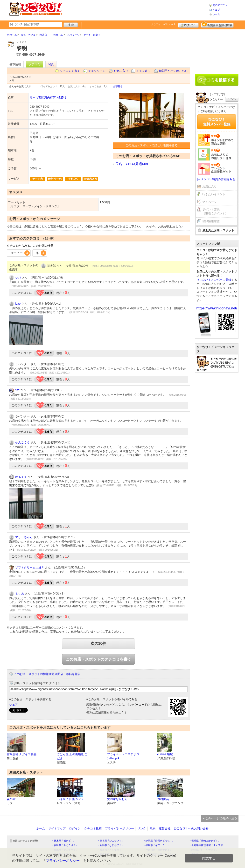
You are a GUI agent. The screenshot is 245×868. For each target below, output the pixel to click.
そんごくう (22, 442)
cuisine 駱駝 (165, 754)
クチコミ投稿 (93, 828)
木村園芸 (163, 799)
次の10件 (98, 644)
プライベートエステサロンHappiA (123, 756)
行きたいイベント (214, 194)
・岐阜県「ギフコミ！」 (156, 845)
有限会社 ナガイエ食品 (22, 754)
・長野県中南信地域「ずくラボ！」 (208, 845)
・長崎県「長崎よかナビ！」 (205, 841)
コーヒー (20, 253)
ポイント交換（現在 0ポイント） (215, 211)
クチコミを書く (70, 71)
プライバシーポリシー (119, 828)
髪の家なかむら (117, 799)
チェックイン (97, 71)
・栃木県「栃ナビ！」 (63, 841)
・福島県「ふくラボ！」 (65, 845)
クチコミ (35, 64)
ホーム (216, 14)
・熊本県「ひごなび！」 (111, 841)
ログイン (188, 25)
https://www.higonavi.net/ (217, 308)
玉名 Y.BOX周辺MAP (132, 164)
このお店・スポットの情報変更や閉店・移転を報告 (47, 674)
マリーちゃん (24, 537)
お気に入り (121, 71)
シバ (18, 278)
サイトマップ (57, 828)
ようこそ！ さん (164, 24)
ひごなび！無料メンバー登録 (217, 122)
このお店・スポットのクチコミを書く (98, 659)
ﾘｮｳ (17, 390)
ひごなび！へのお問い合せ (191, 828)
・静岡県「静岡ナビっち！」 (159, 841)
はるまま (21, 477)
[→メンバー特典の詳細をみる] (217, 179)
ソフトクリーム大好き (30, 568)
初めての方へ (220, 5)
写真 (51, 64)
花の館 (11, 799)
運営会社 (165, 828)
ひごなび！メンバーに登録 (214, 280)
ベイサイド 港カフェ (70, 799)
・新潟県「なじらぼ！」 (111, 845)
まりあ (20, 594)
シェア (14, 705)
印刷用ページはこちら (173, 71)
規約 (153, 828)
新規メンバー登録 (217, 25)
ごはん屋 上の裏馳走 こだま (72, 756)
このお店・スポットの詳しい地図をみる (152, 145)
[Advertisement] (136, 10)
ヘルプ (216, 10)
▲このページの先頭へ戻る (220, 818)
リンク (142, 828)
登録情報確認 (211, 221)
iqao (18, 304)
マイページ (210, 202)
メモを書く (143, 71)
